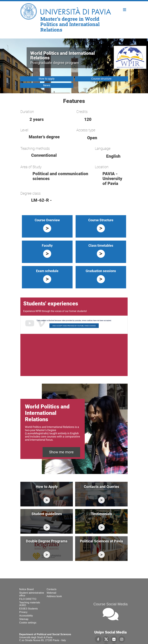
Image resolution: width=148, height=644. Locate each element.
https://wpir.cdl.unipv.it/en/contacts (101, 500)
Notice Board (27, 589)
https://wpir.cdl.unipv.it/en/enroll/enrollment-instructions (47, 500)
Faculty (47, 246)
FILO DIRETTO (28, 599)
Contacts (52, 589)
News (47, 85)
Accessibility (26, 616)
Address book (54, 596)
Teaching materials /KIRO (30, 604)
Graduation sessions (101, 271)
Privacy (23, 612)
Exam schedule (47, 271)
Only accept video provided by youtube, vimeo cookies (74, 326)
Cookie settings (28, 623)
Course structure (101, 79)
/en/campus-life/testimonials (101, 527)
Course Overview (47, 220)
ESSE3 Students (29, 609)
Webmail (51, 593)
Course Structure (101, 220)
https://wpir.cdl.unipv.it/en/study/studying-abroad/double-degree (47, 555)
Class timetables (101, 246)
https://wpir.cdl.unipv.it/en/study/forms (47, 527)
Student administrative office (32, 594)
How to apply (47, 79)
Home (125, 9)
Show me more (61, 452)
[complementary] (115, 621)
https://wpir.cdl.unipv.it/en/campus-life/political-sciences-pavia (101, 555)
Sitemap (24, 619)
